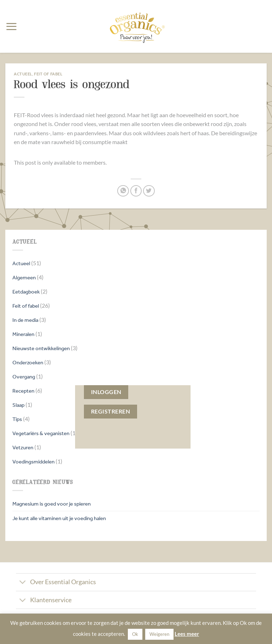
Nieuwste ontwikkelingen (41, 348)
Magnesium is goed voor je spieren (52, 504)
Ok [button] (135, 634)
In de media (25, 320)
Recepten (23, 391)
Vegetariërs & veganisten (41, 433)
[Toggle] (23, 583)
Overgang (24, 377)
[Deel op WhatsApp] (123, 191)
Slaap (18, 405)
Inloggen (106, 392)
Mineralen (23, 334)
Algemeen (24, 277)
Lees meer (187, 634)
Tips (17, 419)
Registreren (110, 411)
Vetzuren (23, 447)
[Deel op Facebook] (136, 191)
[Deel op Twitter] (149, 191)
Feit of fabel (26, 306)
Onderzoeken (28, 362)
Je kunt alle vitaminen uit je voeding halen (59, 518)
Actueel (21, 263)
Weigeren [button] (159, 634)
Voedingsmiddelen (33, 461)
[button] (11, 26)
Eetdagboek (26, 292)
